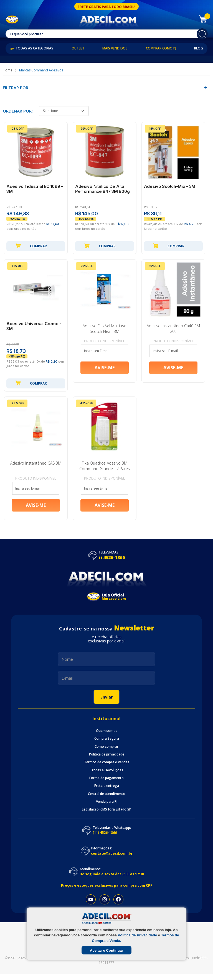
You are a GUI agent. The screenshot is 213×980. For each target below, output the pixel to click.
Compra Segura (107, 745)
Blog (199, 48)
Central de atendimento (107, 800)
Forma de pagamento (106, 784)
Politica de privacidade (107, 760)
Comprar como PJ (161, 48)
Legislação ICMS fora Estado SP (106, 816)
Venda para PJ (107, 808)
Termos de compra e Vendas (107, 768)
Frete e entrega (107, 792)
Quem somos (107, 737)
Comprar (31, 247)
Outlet (78, 48)
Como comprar (106, 753)
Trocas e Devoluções (106, 776)
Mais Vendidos (115, 48)
